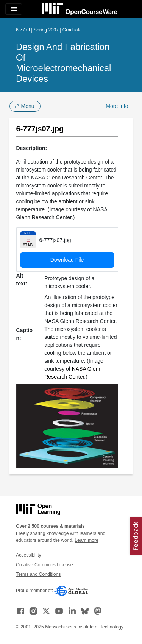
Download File (67, 260)
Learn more (87, 540)
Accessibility (29, 555)
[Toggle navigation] (14, 9)
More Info (117, 106)
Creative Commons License (44, 565)
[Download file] (28, 240)
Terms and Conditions (38, 574)
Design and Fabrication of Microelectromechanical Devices (63, 63)
